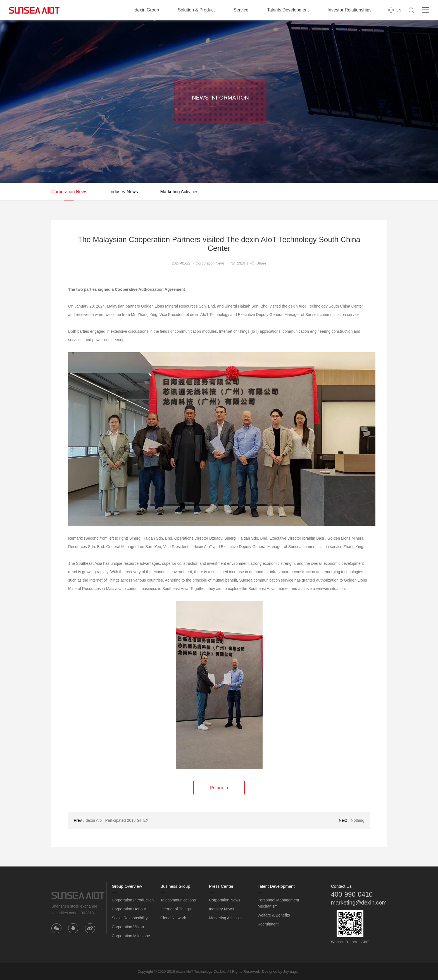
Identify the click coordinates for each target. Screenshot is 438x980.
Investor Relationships (350, 10)
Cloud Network (173, 918)
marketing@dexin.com (359, 903)
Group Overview (127, 886)
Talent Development (276, 886)
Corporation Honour (129, 909)
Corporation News (69, 192)
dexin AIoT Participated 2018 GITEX (117, 820)
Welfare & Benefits (274, 915)
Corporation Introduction (133, 900)
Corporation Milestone (131, 936)
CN (398, 10)
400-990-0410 (352, 894)
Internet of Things (176, 909)
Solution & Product (196, 10)
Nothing (358, 820)
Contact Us (341, 886)
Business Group (175, 886)
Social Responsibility (130, 918)
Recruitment (268, 924)
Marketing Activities (179, 192)
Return (219, 788)
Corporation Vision (128, 927)
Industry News (124, 192)
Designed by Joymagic (280, 971)
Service (241, 10)
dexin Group (147, 10)
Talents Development (288, 10)
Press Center (221, 886)
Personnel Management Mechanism (278, 903)
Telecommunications (178, 900)
